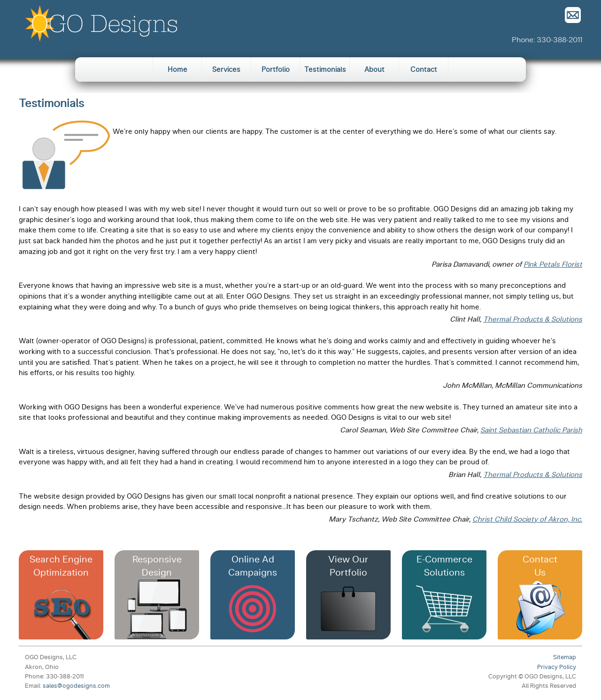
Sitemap (565, 657)
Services (226, 69)
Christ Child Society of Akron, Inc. (527, 519)
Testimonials (325, 69)
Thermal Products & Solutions (533, 319)
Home (177, 69)
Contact (424, 69)
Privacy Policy (557, 667)
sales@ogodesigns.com (76, 686)
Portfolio (276, 69)
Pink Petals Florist (553, 264)
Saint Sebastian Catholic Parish (531, 430)
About (374, 69)
